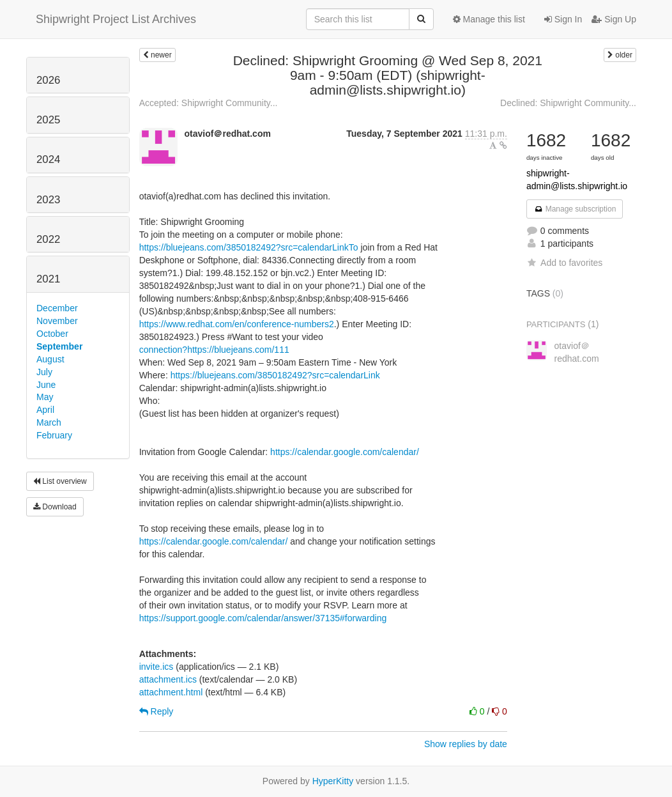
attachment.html (171, 692)
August (50, 359)
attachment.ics (168, 679)
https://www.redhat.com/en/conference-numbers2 (237, 324)
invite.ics (157, 667)
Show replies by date (466, 744)
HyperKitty (333, 781)
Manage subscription (575, 209)
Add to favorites (564, 263)
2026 (48, 80)
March (49, 422)
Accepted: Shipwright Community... (209, 103)
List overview (60, 481)
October (52, 334)
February (54, 435)
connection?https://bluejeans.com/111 (214, 350)
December (57, 308)
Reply (157, 711)
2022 (48, 239)
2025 (48, 120)
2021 (48, 279)
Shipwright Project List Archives (116, 19)
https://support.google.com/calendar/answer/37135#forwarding (263, 618)
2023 (48, 200)
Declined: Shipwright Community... (568, 103)
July (44, 372)
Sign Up (614, 19)
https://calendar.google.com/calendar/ (345, 452)
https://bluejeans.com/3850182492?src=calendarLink (275, 375)
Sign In (563, 19)
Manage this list (489, 19)
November (57, 321)
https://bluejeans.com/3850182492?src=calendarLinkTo (249, 247)
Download (55, 507)
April (45, 410)
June (46, 385)
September (59, 346)
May (45, 397)
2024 (48, 159)
